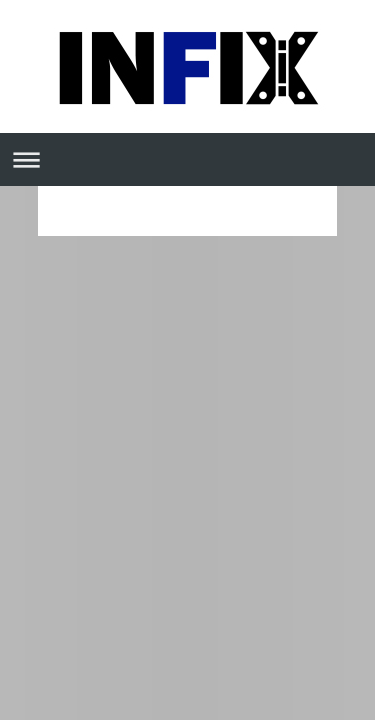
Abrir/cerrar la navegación (187, 159)
